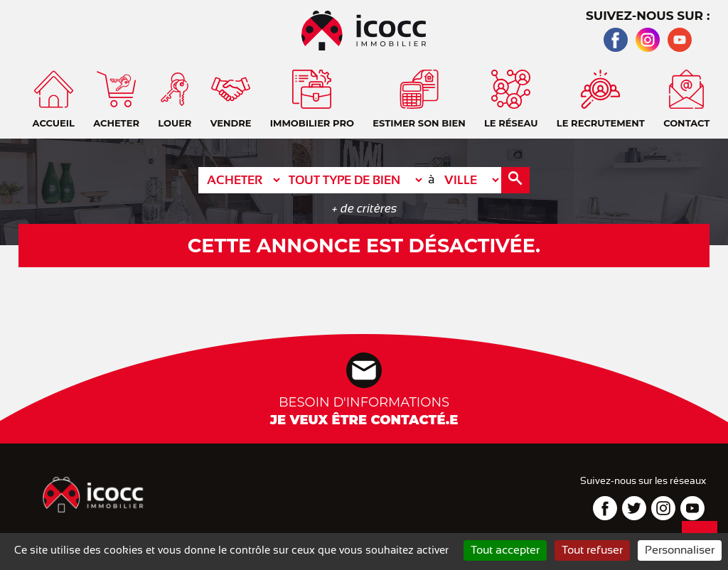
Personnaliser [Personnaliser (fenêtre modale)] (680, 550)
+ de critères (364, 209)
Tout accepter (505, 550)
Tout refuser (592, 550)
